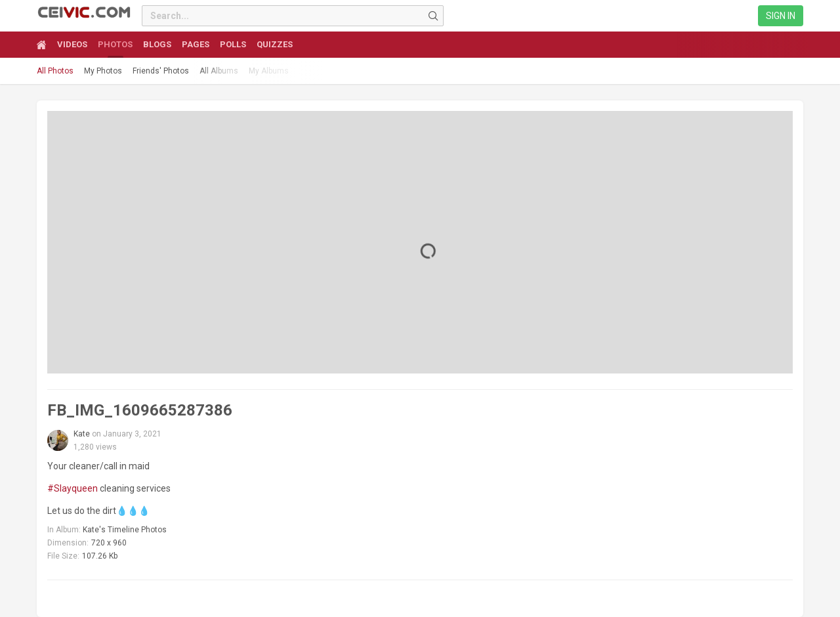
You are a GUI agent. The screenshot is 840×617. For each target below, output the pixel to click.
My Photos (103, 71)
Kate (82, 434)
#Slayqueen (73, 488)
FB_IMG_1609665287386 (140, 410)
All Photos (55, 71)
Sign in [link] (781, 16)
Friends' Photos (161, 71)
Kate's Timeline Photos (125, 530)
